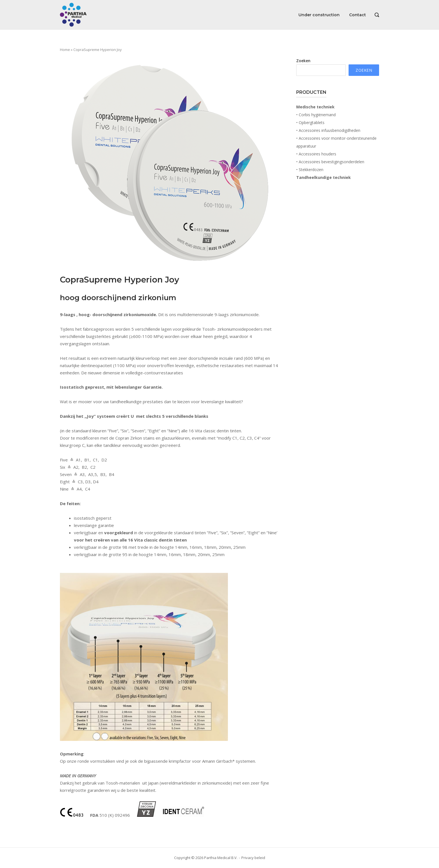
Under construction (319, 15)
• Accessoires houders (316, 154)
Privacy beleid (253, 858)
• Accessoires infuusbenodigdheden (328, 130)
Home (65, 50)
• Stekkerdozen (310, 170)
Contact (358, 15)
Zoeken (303, 61)
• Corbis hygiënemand (316, 115)
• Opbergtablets (310, 123)
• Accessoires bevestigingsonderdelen (330, 162)
